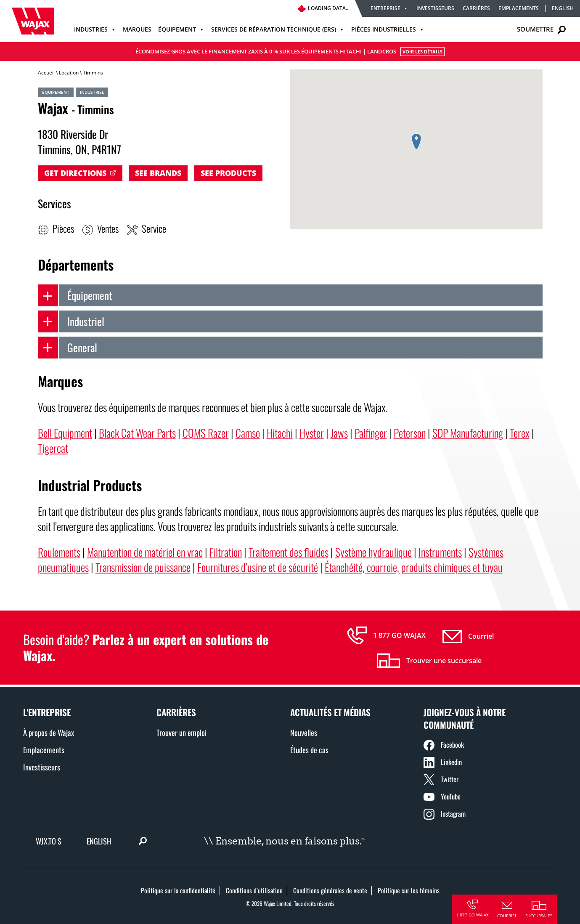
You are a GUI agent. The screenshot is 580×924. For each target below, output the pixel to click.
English (563, 8)
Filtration (226, 552)
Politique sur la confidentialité (178, 890)
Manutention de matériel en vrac (145, 552)
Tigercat (53, 448)
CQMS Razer (206, 433)
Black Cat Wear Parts (137, 433)
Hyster (312, 433)
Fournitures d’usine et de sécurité (258, 567)
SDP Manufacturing (468, 433)
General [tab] (68, 348)
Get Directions (75, 173)
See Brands (158, 173)
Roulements (59, 552)
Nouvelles (304, 732)
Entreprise (389, 8)
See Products (228, 173)
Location (69, 73)
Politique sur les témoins (409, 890)
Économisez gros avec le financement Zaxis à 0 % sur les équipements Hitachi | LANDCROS (290, 52)
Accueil (46, 73)
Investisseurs (435, 8)
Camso (248, 433)
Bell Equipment (65, 433)
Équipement (181, 29)
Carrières (476, 8)
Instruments (440, 552)
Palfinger (371, 433)
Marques (137, 29)
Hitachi (280, 433)
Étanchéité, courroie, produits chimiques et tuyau (414, 567)
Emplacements (519, 8)
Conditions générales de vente (330, 890)
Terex (520, 433)
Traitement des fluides (289, 552)
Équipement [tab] (75, 295)
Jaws (339, 433)
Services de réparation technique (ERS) (278, 29)
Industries (95, 29)
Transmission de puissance (143, 567)
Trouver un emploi (181, 732)
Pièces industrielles (388, 29)
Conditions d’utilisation (254, 890)
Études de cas (309, 750)
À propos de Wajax (49, 732)
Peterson (410, 433)
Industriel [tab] (71, 321)
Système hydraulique (373, 552)
